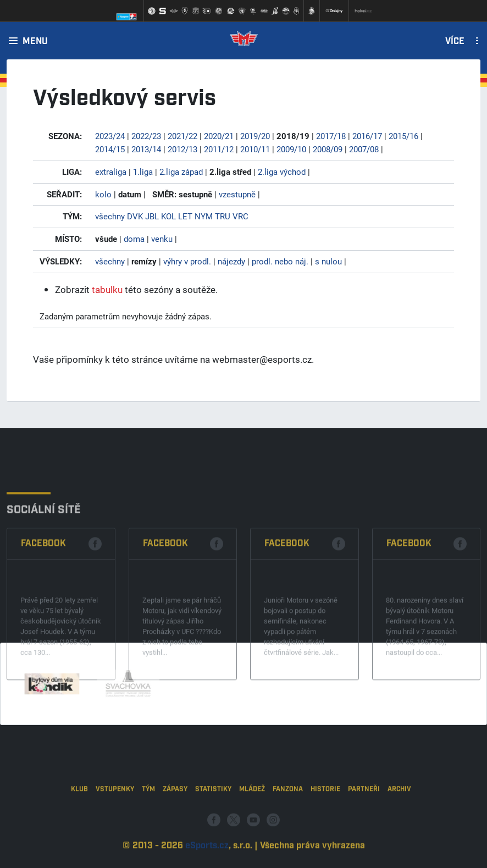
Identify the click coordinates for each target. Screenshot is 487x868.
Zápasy (175, 819)
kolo (103, 194)
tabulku (107, 289)
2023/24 (110, 136)
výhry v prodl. (187, 261)
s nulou (328, 261)
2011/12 (219, 149)
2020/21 (219, 136)
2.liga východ (282, 172)
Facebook (43, 591)
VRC (240, 216)
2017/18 (331, 136)
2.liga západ (181, 172)
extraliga (111, 172)
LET (185, 216)
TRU (223, 216)
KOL (168, 216)
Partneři (364, 819)
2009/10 (291, 149)
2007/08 (364, 149)
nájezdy (231, 261)
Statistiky (213, 819)
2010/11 (255, 149)
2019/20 (255, 136)
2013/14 (146, 149)
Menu (35, 42)
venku (162, 239)
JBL (152, 216)
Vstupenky (115, 819)
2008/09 (328, 149)
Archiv (399, 819)
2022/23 (146, 136)
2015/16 (403, 136)
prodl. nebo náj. (280, 261)
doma (134, 239)
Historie (325, 819)
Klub (79, 819)
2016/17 (367, 136)
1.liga (143, 172)
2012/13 (182, 149)
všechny (110, 216)
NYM (204, 216)
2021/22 (182, 136)
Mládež (252, 819)
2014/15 (110, 149)
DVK (135, 216)
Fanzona (288, 819)
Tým (148, 819)
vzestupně (237, 194)
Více (455, 42)
